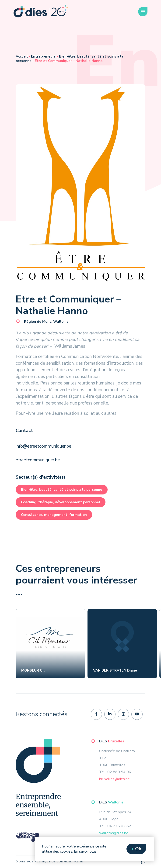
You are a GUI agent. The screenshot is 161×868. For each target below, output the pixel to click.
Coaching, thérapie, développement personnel (61, 502)
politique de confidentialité (59, 862)
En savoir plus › (86, 851)
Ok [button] (138, 849)
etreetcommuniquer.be (38, 460)
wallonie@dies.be (114, 833)
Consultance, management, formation (54, 515)
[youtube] (137, 714)
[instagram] (123, 714)
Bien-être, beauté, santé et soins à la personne (62, 490)
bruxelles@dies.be (114, 779)
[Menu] (143, 12)
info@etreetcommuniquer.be (43, 446)
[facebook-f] (96, 714)
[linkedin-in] (110, 714)
